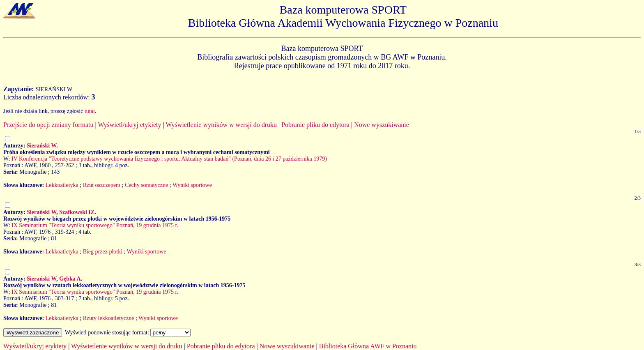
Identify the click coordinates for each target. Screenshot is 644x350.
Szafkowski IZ (77, 212)
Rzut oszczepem (102, 185)
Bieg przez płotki (103, 252)
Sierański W (41, 146)
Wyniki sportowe (192, 185)
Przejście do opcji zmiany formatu (48, 125)
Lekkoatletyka (62, 185)
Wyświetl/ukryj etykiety (129, 125)
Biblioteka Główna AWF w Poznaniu (368, 346)
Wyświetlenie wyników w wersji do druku (221, 125)
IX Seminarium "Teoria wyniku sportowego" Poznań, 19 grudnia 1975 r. (95, 225)
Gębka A (70, 279)
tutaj (90, 111)
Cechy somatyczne (146, 185)
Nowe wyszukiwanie (382, 125)
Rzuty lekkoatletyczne (109, 318)
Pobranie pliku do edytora (315, 125)
